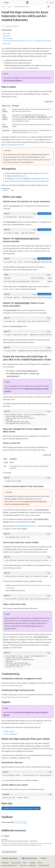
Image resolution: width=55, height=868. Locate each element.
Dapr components (11, 734)
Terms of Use (23, 865)
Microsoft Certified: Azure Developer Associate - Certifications (19, 841)
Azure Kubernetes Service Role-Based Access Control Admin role (28, 181)
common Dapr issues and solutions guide (15, 697)
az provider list (27, 251)
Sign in (52, 2)
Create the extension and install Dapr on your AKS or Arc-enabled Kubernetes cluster (27, 41)
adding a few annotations (24, 139)
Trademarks (32, 865)
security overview (32, 132)
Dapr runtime (9, 731)
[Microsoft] (27, 3)
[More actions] (52, 7)
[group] (27, 262)
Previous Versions (16, 863)
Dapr (3, 48)
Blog (24, 863)
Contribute (32, 863)
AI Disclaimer (5, 863)
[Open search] (47, 3)
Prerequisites (7, 36)
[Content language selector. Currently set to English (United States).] (10, 858)
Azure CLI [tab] (6, 190)
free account (43, 173)
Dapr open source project (33, 723)
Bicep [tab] (13, 190)
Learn (3, 7)
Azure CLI (24, 176)
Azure (10, 7)
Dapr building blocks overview (14, 145)
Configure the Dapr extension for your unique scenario (21, 808)
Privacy (40, 863)
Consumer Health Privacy (9, 865)
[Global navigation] (2, 3)
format (26, 526)
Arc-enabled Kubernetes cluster (39, 178)
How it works (7, 33)
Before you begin (8, 38)
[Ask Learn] (48, 7)
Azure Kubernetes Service (21, 7)
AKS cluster (16, 178)
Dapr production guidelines (12, 80)
